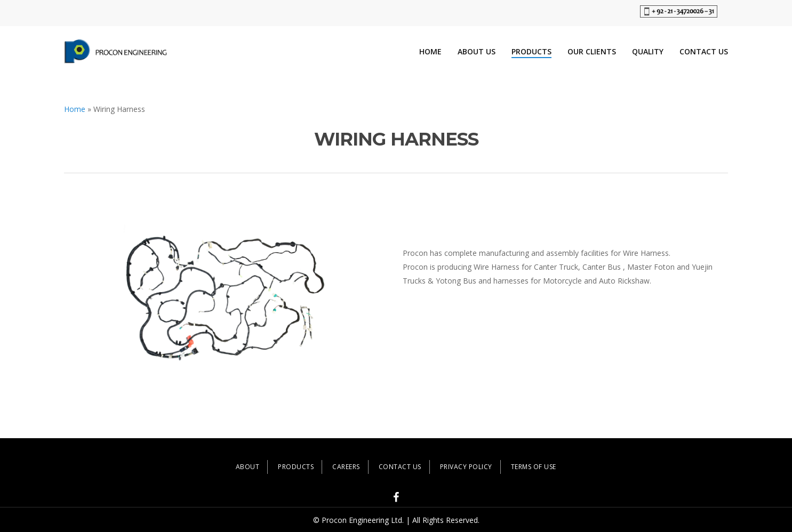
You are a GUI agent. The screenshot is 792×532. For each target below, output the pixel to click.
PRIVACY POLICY (466, 467)
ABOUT (248, 467)
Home (430, 51)
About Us (477, 51)
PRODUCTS (296, 467)
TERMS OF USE (534, 467)
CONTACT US (400, 467)
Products (531, 51)
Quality (648, 51)
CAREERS (346, 467)
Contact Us (704, 51)
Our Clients (592, 51)
